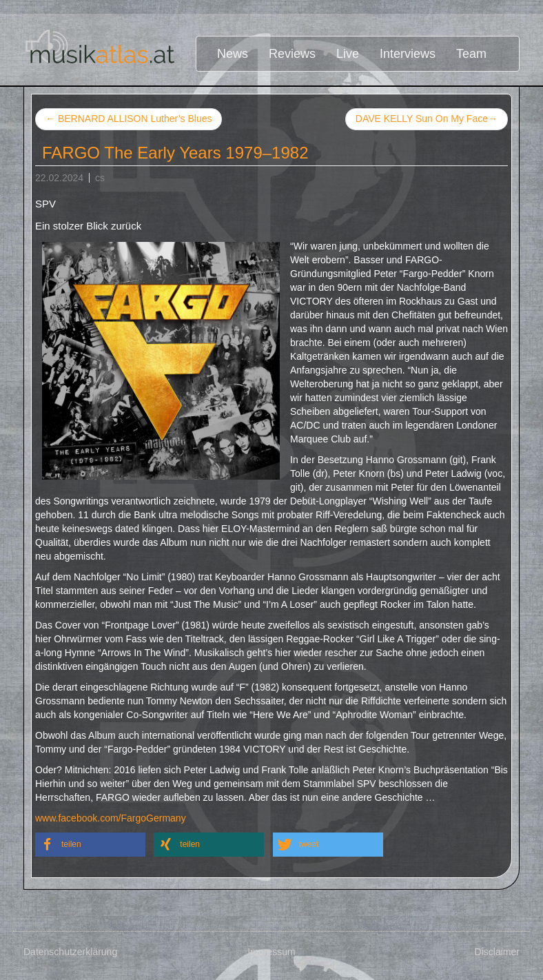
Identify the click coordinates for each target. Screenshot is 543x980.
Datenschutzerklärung (70, 952)
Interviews (408, 54)
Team (471, 54)
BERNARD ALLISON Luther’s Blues (129, 119)
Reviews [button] (292, 54)
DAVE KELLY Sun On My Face (427, 119)
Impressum (271, 952)
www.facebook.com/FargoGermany (111, 818)
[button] (90, 845)
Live (348, 54)
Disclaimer (497, 952)
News (233, 54)
